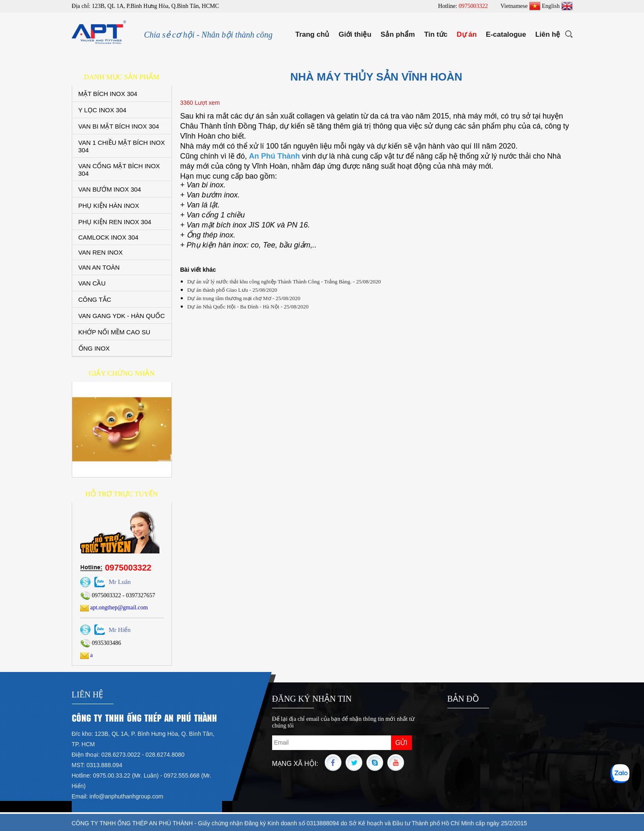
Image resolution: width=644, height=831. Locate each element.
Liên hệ (548, 34)
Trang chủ (312, 34)
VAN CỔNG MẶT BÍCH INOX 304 (119, 170)
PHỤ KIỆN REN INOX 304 (115, 222)
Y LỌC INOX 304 (102, 110)
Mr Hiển (120, 630)
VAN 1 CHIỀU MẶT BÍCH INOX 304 (122, 146)
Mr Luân (120, 582)
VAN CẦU (92, 283)
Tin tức (436, 34)
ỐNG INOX (94, 348)
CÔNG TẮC (95, 299)
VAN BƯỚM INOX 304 (110, 189)
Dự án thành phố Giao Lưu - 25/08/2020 (232, 290)
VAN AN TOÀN (99, 267)
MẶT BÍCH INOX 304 (108, 94)
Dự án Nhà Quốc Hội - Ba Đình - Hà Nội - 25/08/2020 (248, 307)
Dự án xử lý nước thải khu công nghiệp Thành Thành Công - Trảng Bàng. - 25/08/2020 (284, 282)
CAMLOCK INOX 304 (109, 237)
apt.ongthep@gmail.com (114, 607)
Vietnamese (520, 6)
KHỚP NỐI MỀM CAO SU (115, 332)
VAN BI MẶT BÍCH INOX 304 (119, 126)
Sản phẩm (398, 34)
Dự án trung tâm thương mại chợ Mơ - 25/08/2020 (244, 298)
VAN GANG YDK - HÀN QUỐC (122, 316)
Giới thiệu (355, 34)
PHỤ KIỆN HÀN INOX (109, 206)
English (557, 6)
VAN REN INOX (101, 252)
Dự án (467, 34)
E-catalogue (506, 34)
